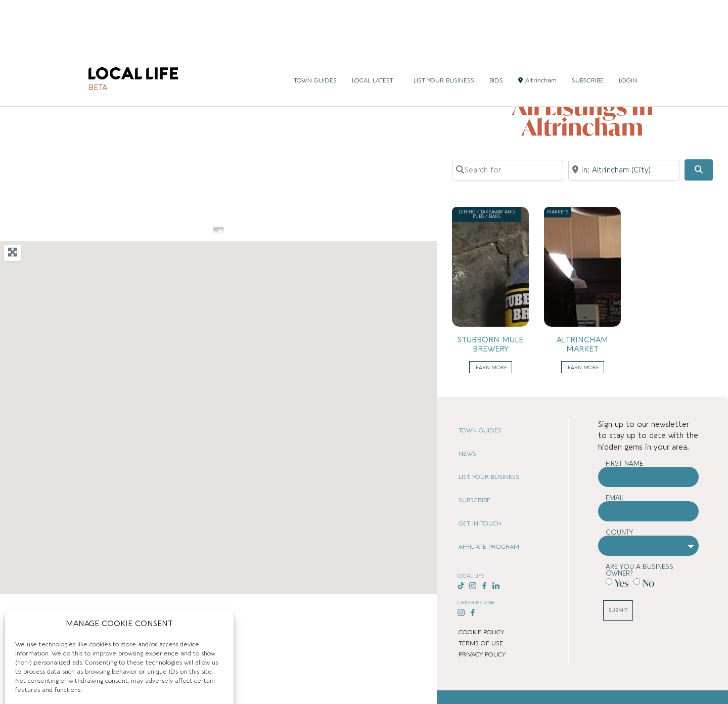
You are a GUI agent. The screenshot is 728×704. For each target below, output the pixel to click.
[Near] (624, 170)
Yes (622, 583)
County (620, 532)
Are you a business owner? (640, 570)
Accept (66, 663)
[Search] (699, 170)
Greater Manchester (611, 63)
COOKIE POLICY (481, 632)
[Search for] (508, 170)
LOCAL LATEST (375, 26)
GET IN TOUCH (480, 523)
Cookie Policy (95, 686)
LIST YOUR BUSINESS (444, 26)
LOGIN (628, 26)
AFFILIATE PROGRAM (489, 547)
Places (517, 63)
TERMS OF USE (481, 643)
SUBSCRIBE (588, 26)
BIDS (496, 26)
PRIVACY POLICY (482, 654)
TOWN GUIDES (315, 26)
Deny (173, 663)
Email (615, 498)
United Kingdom (554, 63)
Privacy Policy (139, 686)
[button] (190, 464)
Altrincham (537, 26)
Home (494, 63)
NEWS (467, 454)
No (648, 583)
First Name (624, 464)
